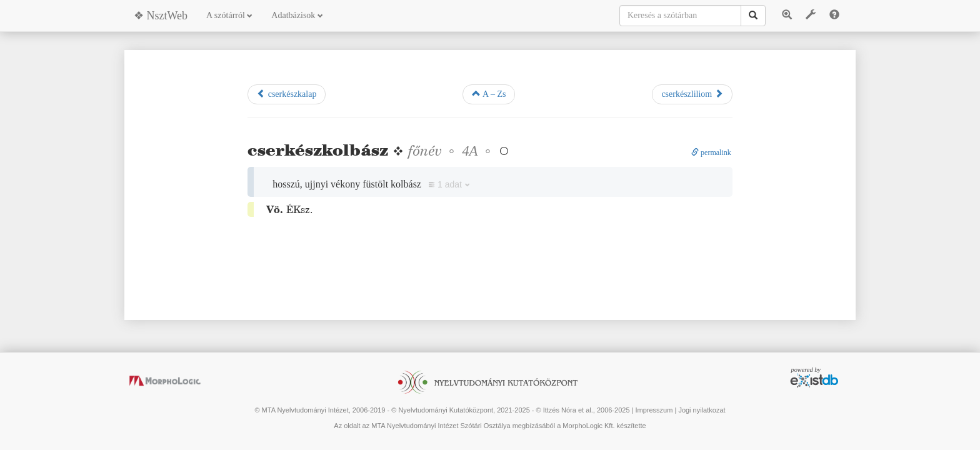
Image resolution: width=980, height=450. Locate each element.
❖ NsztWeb (161, 16)
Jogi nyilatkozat (702, 410)
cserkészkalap (287, 94)
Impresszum (654, 410)
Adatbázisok (297, 15)
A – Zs (489, 94)
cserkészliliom (692, 94)
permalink (711, 152)
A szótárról (229, 15)
